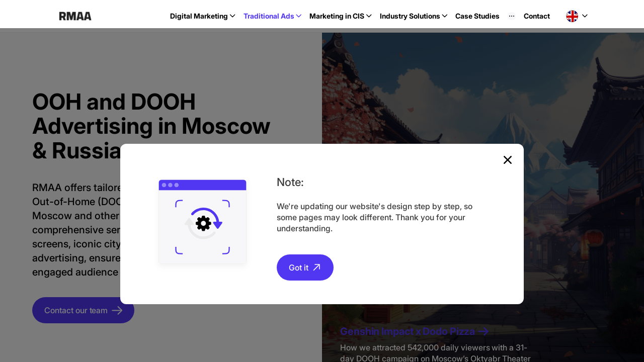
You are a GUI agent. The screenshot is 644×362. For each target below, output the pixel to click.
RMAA (75, 16)
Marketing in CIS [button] (337, 16)
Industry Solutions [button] (410, 16)
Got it (299, 267)
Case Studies (477, 16)
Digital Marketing (199, 16)
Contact (537, 16)
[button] (577, 16)
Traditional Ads (269, 16)
